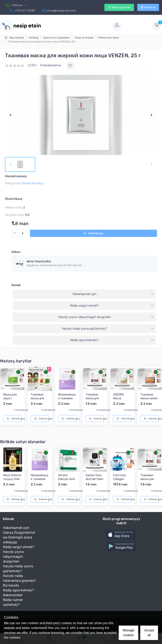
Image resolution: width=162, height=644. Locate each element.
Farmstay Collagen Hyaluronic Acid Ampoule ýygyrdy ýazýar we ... (122, 485)
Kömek (16, 285)
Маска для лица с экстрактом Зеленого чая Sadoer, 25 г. (12, 402)
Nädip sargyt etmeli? (112, 306)
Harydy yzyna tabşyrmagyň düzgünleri (106, 317)
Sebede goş (93, 233)
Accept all (149, 633)
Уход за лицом (84, 38)
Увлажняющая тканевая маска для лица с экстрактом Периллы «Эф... (67, 406)
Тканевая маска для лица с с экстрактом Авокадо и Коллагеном (39, 404)
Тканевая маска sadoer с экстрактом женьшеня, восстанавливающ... (149, 406)
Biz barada (11, 585)
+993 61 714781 (22, 11)
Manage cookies (128, 633)
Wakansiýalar (13, 595)
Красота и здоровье (56, 38)
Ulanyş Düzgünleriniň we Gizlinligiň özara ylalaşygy (19, 537)
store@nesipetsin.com (59, 11)
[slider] (15, 65)
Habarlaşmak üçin (113, 294)
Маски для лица (109, 38)
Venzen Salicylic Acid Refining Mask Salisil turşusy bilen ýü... (67, 483)
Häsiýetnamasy (16, 176)
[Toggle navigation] (76, 26)
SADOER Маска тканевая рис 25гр (122, 400)
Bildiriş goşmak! (119, 7)
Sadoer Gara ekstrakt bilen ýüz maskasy (94, 479)
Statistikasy (14, 199)
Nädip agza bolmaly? (112, 340)
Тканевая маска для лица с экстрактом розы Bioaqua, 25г (94, 404)
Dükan (16, 252)
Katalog (34, 38)
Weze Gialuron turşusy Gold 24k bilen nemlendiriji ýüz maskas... (12, 483)
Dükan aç (148, 7)
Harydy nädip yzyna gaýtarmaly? (108, 329)
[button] (121, 535)
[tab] (84, 294)
